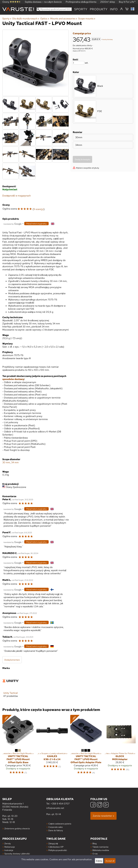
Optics (45, 19)
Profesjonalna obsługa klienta (81, 2)
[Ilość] (78, 63)
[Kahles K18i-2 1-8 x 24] (52, 746)
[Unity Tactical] (11, 687)
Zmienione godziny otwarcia (17, 828)
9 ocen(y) (39, 209)
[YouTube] (106, 805)
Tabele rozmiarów (100, 847)
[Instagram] (99, 805)
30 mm (6, 462)
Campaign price (82, 33)
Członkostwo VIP (56, 847)
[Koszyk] (127, 9)
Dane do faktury (56, 830)
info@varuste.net (55, 808)
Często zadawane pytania (60, 824)
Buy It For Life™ (127, 2)
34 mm (15, 462)
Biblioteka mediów (101, 850)
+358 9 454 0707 (60, 804)
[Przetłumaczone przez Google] (12, 224)
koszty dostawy (108, 39)
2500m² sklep (108, 2)
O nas (95, 854)
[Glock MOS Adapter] (120, 746)
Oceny (12, 2)
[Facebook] (93, 805)
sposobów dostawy (13, 379)
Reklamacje (10, 847)
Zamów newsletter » (103, 816)
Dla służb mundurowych (26, 19)
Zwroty (8, 843)
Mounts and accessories (64, 19)
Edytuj (99, 861)
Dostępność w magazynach (17, 196)
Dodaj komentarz (12, 660)
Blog (94, 843)
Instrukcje (9, 850)
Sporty (81, 9)
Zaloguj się (53, 843)
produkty (99, 9)
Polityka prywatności (58, 850)
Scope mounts (87, 19)
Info (114, 9)
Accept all (110, 861)
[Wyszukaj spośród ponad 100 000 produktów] (54, 9)
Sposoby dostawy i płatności (17, 854)
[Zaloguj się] (121, 9)
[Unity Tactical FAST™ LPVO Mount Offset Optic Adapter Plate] (86, 746)
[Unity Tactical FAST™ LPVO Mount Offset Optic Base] (18, 746)
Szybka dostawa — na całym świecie (43, 2)
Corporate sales (55, 827)
